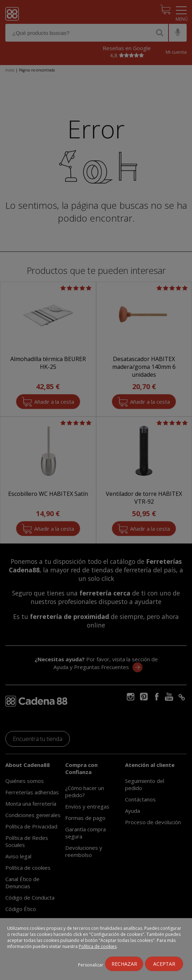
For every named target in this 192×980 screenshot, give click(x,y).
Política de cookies (98, 946)
